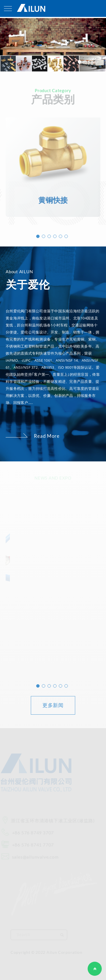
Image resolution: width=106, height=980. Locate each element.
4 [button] (96, 62)
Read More (47, 436)
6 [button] (66, 236)
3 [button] (91, 62)
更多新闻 (53, 705)
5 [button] (60, 236)
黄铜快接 (53, 198)
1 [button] (79, 62)
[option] (53, 45)
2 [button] (85, 62)
